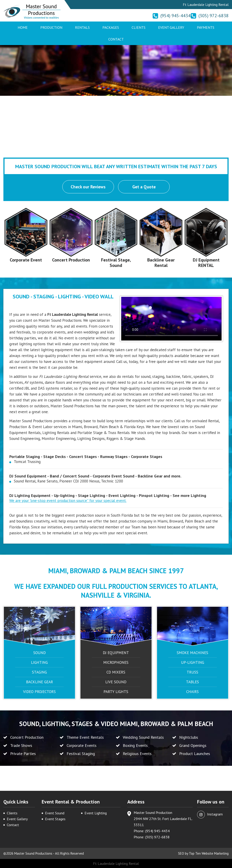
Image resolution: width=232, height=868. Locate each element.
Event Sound (55, 813)
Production (51, 27)
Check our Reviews (88, 187)
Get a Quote (144, 187)
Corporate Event (26, 260)
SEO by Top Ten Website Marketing (203, 853)
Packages (111, 27)
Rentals (82, 27)
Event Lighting (96, 813)
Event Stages (55, 819)
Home (23, 27)
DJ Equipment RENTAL (206, 263)
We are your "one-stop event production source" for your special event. (68, 501)
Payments (206, 27)
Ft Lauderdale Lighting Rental (116, 863)
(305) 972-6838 (214, 16)
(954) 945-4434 (175, 16)
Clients (139, 27)
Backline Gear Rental (161, 263)
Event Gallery (171, 27)
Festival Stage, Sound (116, 263)
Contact (116, 39)
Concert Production (71, 260)
